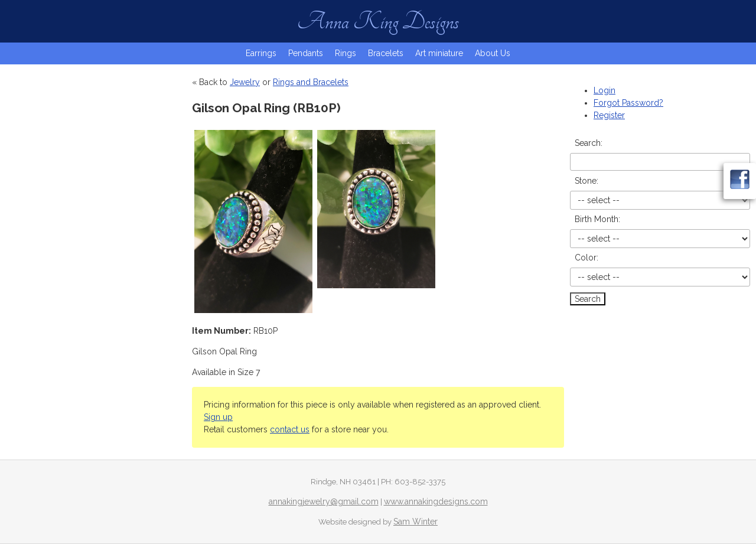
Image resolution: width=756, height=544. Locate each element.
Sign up (218, 417)
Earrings (261, 53)
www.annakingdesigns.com (436, 501)
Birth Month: (597, 219)
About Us (493, 53)
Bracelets (386, 53)
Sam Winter (416, 522)
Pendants (306, 53)
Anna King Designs (378, 21)
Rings (346, 53)
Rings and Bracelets (311, 82)
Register (609, 115)
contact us (290, 429)
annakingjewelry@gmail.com (324, 501)
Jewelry (245, 82)
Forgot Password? (628, 103)
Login (605, 90)
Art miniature (439, 53)
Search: (589, 143)
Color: (586, 258)
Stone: (586, 181)
